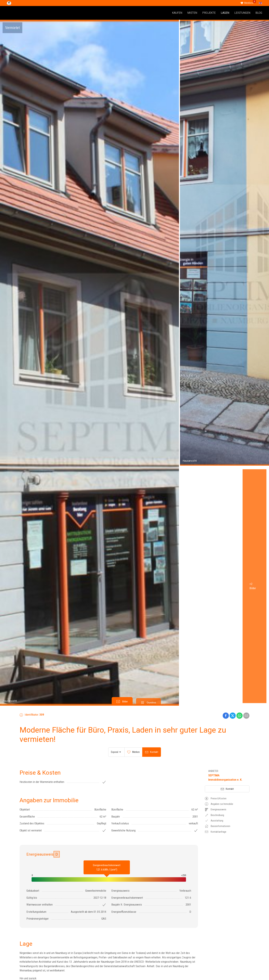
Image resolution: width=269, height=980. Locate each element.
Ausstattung (214, 821)
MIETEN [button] (192, 13)
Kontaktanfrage (216, 832)
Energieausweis (216, 810)
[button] (89, 363)
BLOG (259, 13)
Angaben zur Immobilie (219, 804)
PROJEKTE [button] (209, 13)
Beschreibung (214, 815)
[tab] (122, 702)
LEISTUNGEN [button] (242, 13)
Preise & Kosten (216, 798)
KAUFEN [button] (177, 13)
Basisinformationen (218, 826)
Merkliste (249, 3)
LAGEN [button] (225, 13)
